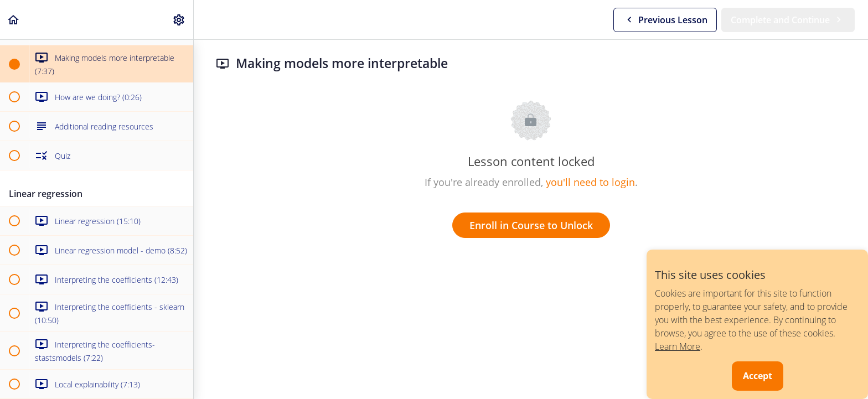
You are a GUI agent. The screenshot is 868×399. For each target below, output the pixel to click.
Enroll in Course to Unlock (531, 225)
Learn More (678, 346)
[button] (14, 20)
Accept (758, 376)
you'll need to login (590, 182)
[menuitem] (179, 20)
